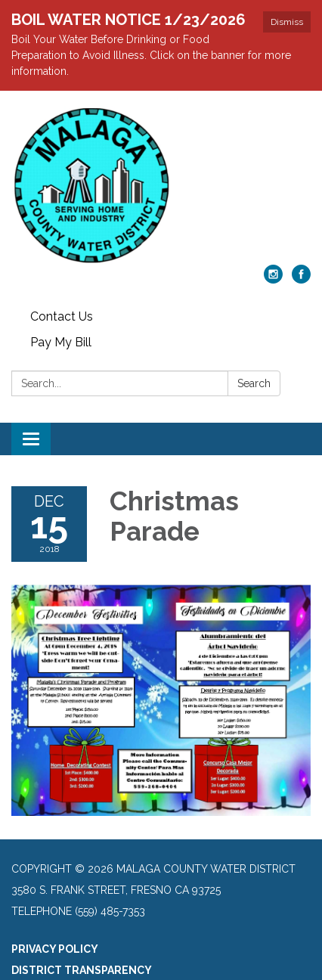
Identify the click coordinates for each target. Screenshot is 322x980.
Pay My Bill (61, 342)
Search (254, 383)
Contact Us (62, 316)
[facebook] (301, 279)
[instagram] (273, 279)
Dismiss (287, 22)
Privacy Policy (55, 949)
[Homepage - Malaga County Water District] (161, 185)
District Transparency (82, 970)
